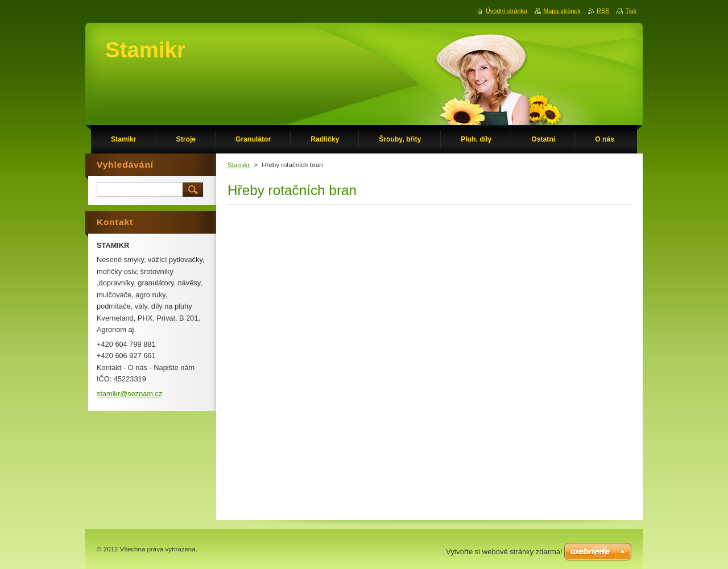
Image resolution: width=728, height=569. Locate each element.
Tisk (631, 11)
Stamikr (239, 165)
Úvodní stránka (506, 11)
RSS (603, 11)
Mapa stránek (562, 11)
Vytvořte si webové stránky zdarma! (504, 552)
